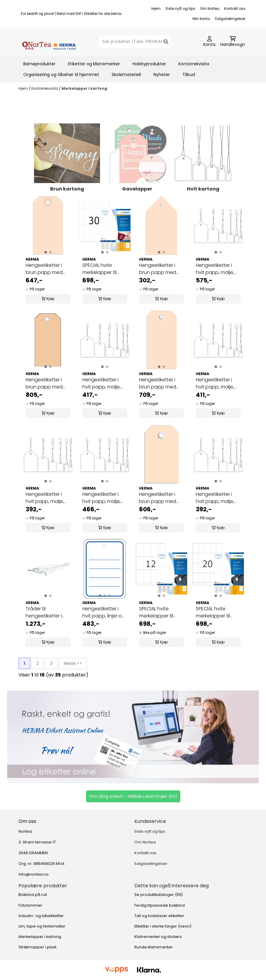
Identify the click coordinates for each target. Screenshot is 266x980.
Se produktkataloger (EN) (159, 895)
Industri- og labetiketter (41, 916)
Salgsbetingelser (230, 19)
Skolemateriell (126, 75)
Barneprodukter (39, 64)
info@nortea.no (34, 874)
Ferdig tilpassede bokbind (160, 905)
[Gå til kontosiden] (209, 42)
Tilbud (189, 75)
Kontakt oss (235, 8)
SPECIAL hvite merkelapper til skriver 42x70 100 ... (216, 612)
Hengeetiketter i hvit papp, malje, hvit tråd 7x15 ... (215, 498)
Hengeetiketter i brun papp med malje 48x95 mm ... (47, 269)
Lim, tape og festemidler (42, 926)
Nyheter (162, 75)
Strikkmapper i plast (37, 947)
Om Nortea (210, 8)
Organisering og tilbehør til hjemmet (61, 75)
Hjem (156, 8)
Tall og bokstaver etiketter (159, 916)
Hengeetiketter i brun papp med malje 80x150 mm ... (161, 269)
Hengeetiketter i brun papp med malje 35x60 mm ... (160, 498)
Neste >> (73, 663)
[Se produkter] (133, 737)
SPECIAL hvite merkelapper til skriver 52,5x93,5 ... (159, 612)
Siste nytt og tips (180, 8)
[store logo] (49, 42)
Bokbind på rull (33, 895)
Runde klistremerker (154, 947)
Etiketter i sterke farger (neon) (163, 926)
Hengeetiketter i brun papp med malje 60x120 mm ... (47, 383)
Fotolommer (30, 905)
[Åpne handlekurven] (233, 42)
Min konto (201, 19)
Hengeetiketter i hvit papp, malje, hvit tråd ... (215, 269)
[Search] (166, 42)
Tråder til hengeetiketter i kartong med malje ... (48, 612)
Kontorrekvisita (194, 64)
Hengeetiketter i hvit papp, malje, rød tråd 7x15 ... (45, 498)
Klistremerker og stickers (158, 937)
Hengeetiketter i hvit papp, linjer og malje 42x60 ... (104, 612)
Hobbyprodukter (149, 64)
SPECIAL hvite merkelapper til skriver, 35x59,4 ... (101, 269)
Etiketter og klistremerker (94, 64)
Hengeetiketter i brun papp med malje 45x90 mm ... (160, 383)
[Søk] (135, 42)
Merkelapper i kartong (84, 88)
